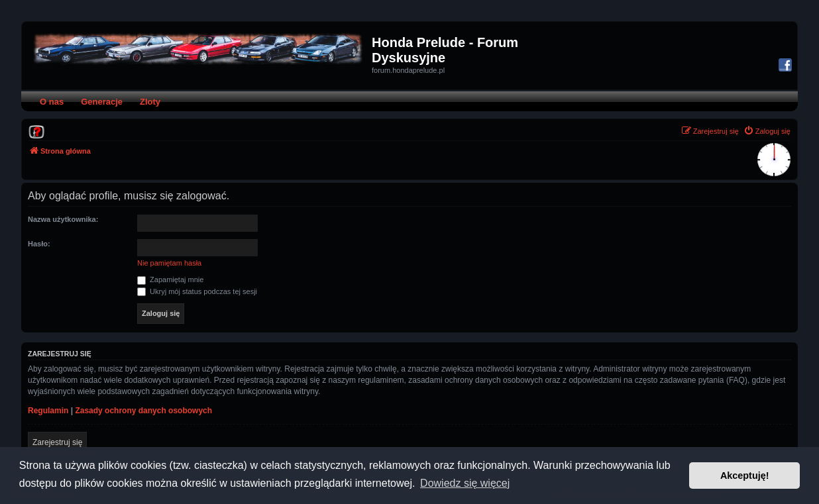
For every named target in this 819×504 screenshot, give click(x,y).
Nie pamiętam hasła (169, 263)
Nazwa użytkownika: (63, 219)
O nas (52, 102)
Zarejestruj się (57, 442)
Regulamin (48, 411)
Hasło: (39, 244)
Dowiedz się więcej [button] (465, 483)
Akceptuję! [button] (745, 476)
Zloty (150, 102)
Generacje (102, 102)
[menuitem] (36, 131)
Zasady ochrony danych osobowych (143, 411)
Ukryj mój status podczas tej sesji (197, 291)
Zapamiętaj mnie (170, 279)
